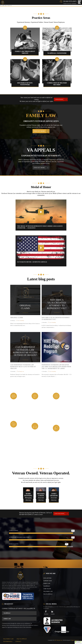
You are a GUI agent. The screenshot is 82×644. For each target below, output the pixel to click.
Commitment (67, 394)
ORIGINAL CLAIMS (17, 318)
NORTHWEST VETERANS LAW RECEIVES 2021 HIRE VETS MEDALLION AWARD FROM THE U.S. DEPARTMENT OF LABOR (56, 367)
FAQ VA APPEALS (48, 594)
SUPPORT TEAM (48, 581)
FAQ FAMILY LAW (48, 591)
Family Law (22, 371)
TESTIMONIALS (8, 642)
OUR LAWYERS (47, 578)
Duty (21, 394)
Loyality (44, 394)
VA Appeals (7, 613)
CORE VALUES (47, 589)
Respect (43, 424)
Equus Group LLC (75, 640)
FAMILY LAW (47, 583)
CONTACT (18, 642)
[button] (78, 642)
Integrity (23, 422)
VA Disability (21, 321)
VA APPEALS (47, 586)
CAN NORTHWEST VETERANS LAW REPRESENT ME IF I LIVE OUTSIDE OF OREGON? (23, 367)
